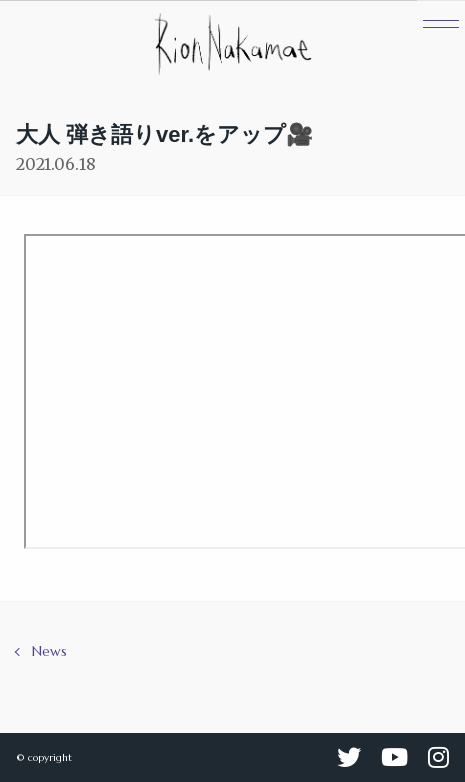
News (49, 651)
